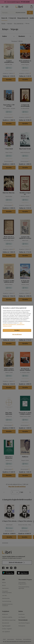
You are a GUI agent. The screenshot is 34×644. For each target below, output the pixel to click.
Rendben (17, 330)
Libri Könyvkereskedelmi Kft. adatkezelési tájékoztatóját (14, 325)
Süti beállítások (17, 334)
